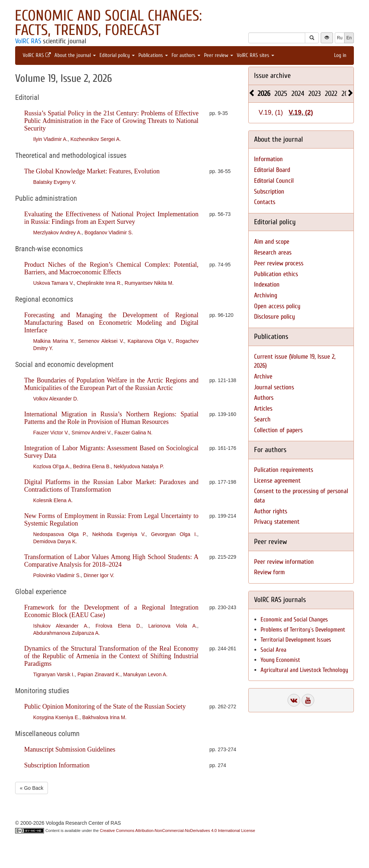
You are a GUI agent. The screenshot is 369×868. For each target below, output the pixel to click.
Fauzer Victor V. (51, 433)
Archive (263, 377)
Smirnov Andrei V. (92, 433)
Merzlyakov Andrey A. (57, 232)
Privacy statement (277, 522)
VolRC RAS (28, 41)
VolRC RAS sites (255, 55)
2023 (315, 94)
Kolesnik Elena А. (53, 500)
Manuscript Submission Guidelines (70, 749)
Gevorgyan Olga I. (174, 534)
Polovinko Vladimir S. (57, 575)
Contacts (265, 202)
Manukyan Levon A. (145, 674)
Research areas (273, 253)
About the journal (75, 55)
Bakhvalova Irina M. (104, 717)
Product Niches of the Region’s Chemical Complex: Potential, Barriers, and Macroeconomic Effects (111, 268)
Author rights (271, 511)
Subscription (269, 192)
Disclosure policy (275, 317)
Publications (153, 55)
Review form (269, 572)
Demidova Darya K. (55, 541)
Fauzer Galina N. (133, 433)
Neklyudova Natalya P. (139, 466)
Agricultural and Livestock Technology (304, 670)
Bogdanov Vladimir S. (109, 232)
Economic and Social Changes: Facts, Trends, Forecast (108, 23)
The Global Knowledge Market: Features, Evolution (92, 171)
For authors (186, 55)
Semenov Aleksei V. (101, 341)
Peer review (219, 55)
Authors (264, 398)
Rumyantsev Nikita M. (149, 283)
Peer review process (279, 263)
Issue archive (272, 76)
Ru (340, 38)
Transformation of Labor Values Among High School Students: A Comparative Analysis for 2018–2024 (111, 561)
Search (262, 419)
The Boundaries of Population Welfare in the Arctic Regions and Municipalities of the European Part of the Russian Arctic (111, 384)
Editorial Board (272, 170)
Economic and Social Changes (294, 619)
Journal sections (274, 387)
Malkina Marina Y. (54, 341)
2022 (331, 94)
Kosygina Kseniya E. (56, 717)
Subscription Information (57, 765)
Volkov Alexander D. (56, 399)
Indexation (267, 285)
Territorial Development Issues (296, 640)
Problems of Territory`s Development (303, 630)
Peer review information (284, 562)
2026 (264, 94)
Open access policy (277, 306)
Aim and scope (272, 242)
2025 (281, 94)
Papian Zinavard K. (99, 674)
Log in (340, 55)
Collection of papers (278, 430)
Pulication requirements (284, 470)
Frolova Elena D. (118, 626)
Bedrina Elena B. (92, 466)
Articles (263, 409)
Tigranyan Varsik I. (54, 674)
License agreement (277, 481)
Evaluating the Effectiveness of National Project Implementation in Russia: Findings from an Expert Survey (111, 218)
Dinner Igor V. (99, 575)
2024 (298, 94)
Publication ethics (276, 274)
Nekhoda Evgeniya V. (119, 534)
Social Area (274, 650)
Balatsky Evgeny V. (55, 182)
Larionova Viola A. (173, 626)
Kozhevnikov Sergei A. (95, 139)
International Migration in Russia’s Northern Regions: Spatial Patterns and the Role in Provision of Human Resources (111, 418)
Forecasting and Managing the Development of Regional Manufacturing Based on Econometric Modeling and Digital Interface (111, 323)
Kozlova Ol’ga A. (52, 466)
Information (268, 159)
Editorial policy (117, 55)
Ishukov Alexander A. (61, 626)
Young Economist (280, 660)
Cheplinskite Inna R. (99, 283)
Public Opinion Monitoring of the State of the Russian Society (105, 707)
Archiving (266, 295)
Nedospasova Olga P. (60, 534)
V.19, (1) (271, 112)
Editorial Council (274, 181)
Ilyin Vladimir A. (50, 139)
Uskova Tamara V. (54, 283)
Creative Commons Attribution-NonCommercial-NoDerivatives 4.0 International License (177, 831)
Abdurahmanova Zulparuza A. (66, 633)
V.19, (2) (301, 112)
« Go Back (32, 788)
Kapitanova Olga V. (150, 341)
